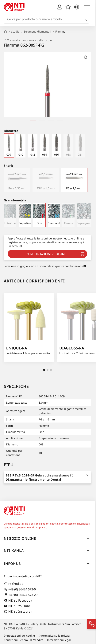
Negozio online (47, 539)
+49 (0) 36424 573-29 (21, 595)
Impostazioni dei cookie (19, 636)
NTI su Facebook (18, 600)
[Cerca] (86, 19)
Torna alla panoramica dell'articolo (28, 40)
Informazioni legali (59, 640)
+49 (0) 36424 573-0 (20, 589)
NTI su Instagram (19, 612)
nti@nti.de (13, 584)
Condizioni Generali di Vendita (23, 640)
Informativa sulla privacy (54, 636)
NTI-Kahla (47, 551)
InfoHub (47, 564)
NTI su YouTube (17, 606)
